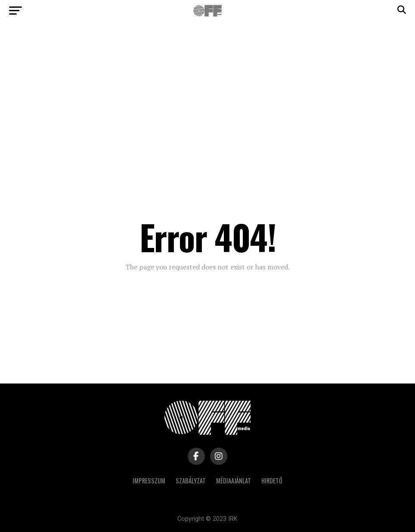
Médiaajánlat (234, 481)
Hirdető (272, 481)
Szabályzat (191, 481)
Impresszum (149, 481)
